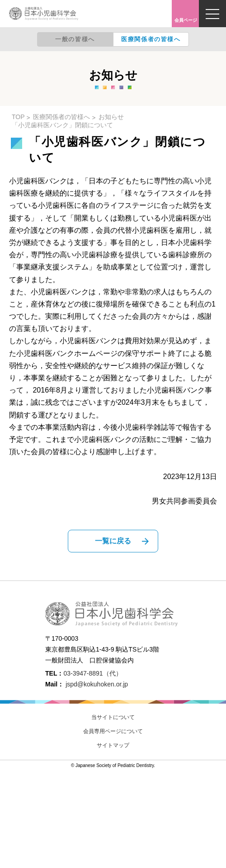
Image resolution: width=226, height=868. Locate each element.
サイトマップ (113, 745)
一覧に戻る (113, 541)
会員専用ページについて (113, 731)
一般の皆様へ (75, 39)
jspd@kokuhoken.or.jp (97, 684)
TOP (18, 117)
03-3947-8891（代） (92, 673)
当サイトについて (113, 717)
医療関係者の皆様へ (151, 39)
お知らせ (111, 117)
